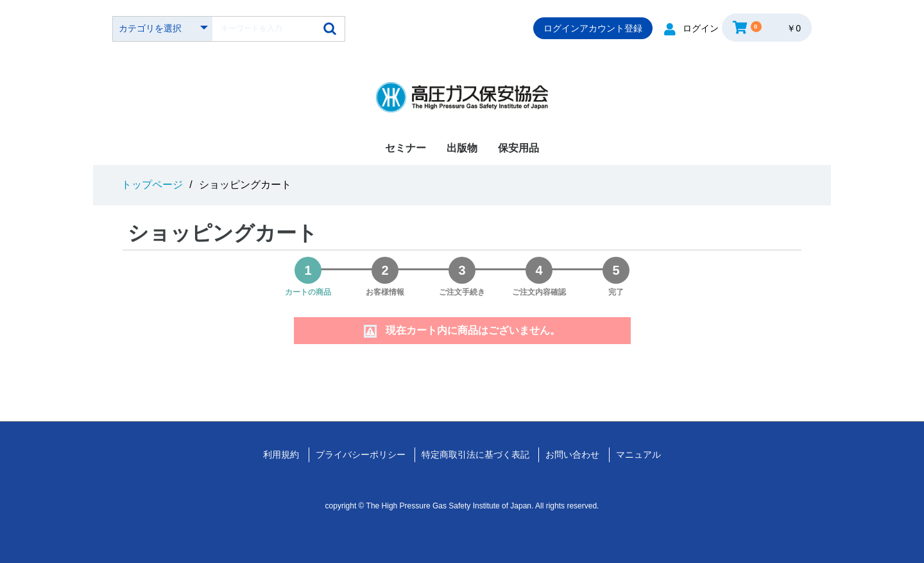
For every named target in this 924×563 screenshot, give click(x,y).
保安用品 (518, 148)
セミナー (406, 148)
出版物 (462, 148)
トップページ (152, 185)
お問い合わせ (572, 455)
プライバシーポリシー (361, 455)
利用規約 (281, 455)
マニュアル (638, 455)
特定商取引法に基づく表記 (475, 455)
